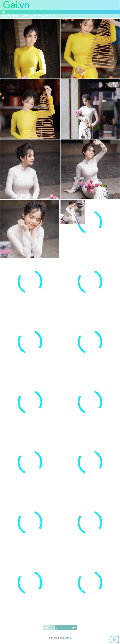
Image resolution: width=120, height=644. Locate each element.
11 (67, 591)
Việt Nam (13, 16)
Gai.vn (68, 601)
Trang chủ (4, 16)
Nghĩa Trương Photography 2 (38, 16)
